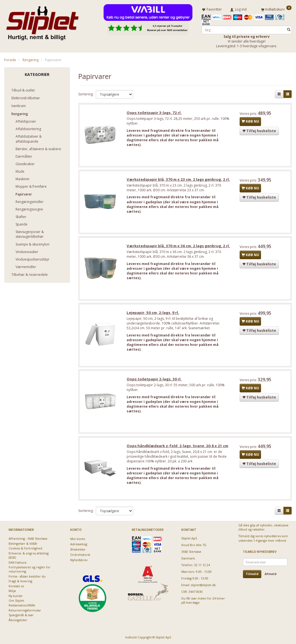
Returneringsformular (25, 610)
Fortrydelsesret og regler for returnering (30, 569)
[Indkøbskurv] (276, 9)
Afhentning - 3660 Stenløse (28, 538)
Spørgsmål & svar (21, 615)
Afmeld (271, 574)
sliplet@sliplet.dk (203, 585)
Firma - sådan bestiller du (27, 576)
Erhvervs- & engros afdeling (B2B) (29, 555)
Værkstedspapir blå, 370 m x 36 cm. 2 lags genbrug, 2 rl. (179, 247)
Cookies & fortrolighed (25, 548)
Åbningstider (18, 620)
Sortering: (86, 94)
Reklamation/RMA (22, 605)
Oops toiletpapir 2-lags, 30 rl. (154, 380)
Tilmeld (252, 574)
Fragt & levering (20, 581)
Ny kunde (16, 596)
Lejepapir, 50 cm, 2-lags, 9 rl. (153, 313)
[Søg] (289, 30)
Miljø (12, 591)
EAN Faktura (17, 562)
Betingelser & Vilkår (23, 543)
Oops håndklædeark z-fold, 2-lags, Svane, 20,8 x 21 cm (178, 447)
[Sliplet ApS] (42, 21)
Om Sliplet (16, 600)
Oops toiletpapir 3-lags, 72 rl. (154, 113)
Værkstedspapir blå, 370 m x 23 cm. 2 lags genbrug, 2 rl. (179, 180)
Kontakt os (16, 586)
